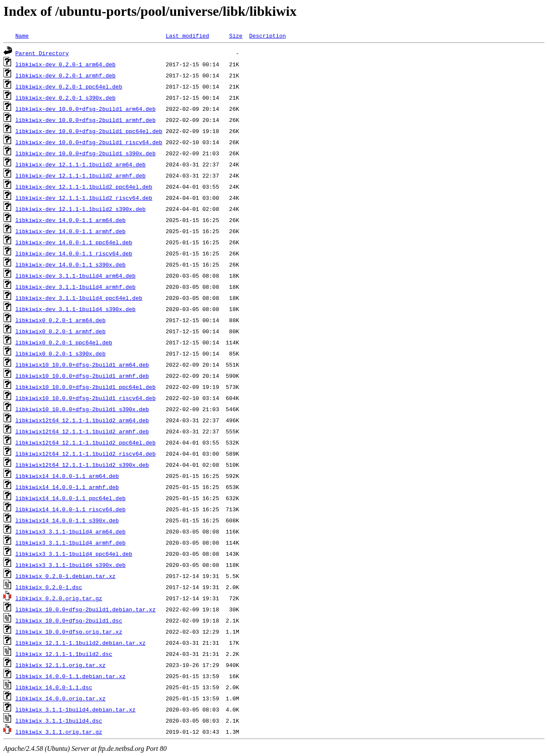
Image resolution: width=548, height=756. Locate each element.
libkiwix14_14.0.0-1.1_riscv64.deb (70, 509)
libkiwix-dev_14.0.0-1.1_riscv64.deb (74, 253)
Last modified (187, 36)
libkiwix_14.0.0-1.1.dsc (54, 687)
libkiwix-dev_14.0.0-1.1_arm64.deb (70, 220)
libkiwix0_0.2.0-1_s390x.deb (61, 353)
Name (22, 36)
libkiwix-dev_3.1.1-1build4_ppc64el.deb (79, 298)
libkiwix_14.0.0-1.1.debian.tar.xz (70, 676)
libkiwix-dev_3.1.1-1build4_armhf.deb (76, 287)
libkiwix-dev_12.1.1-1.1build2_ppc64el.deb (84, 187)
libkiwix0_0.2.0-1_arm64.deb (61, 320)
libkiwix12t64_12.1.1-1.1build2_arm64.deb (82, 420)
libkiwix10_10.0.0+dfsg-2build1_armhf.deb (82, 376)
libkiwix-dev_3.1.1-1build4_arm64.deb (76, 276)
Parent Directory (42, 53)
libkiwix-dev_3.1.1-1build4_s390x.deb (76, 309)
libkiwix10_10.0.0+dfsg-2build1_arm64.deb (82, 365)
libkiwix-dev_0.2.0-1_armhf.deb (66, 75)
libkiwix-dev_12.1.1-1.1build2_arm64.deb (80, 164)
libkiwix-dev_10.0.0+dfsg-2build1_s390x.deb (86, 153)
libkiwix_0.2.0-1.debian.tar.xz (66, 576)
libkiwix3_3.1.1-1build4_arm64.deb (70, 531)
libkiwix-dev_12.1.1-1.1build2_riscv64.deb (84, 198)
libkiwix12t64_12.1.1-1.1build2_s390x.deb (82, 465)
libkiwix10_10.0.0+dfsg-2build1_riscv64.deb (86, 398)
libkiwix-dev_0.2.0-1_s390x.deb (66, 98)
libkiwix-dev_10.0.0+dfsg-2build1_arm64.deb (86, 109)
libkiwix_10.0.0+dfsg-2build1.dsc (69, 620)
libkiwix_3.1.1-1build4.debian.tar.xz (76, 709)
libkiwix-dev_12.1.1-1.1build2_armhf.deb (80, 175)
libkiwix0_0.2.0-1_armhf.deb (61, 331)
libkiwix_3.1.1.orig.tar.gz (59, 732)
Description (268, 36)
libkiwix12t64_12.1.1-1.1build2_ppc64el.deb (86, 442)
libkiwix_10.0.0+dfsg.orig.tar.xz (69, 631)
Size (236, 36)
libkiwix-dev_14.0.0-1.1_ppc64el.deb (74, 242)
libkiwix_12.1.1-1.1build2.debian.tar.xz (80, 643)
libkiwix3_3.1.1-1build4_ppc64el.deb (74, 554)
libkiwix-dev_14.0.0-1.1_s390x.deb (70, 264)
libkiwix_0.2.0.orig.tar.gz (59, 598)
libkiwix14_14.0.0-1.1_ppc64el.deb (70, 498)
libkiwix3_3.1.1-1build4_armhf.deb (70, 543)
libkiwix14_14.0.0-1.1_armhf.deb (67, 487)
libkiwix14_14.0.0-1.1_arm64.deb (67, 476)
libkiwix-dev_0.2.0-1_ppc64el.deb (69, 86)
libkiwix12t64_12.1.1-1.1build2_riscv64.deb (86, 454)
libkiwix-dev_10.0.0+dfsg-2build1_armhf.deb (86, 120)
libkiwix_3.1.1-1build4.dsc (59, 720)
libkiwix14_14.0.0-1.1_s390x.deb (67, 520)
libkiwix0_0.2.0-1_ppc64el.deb (64, 342)
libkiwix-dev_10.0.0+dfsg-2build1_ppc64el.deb (89, 131)
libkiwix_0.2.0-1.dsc (49, 587)
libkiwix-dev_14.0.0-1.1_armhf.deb (70, 231)
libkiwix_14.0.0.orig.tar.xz (61, 698)
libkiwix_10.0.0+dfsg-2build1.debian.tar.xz (86, 609)
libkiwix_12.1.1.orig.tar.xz (61, 665)
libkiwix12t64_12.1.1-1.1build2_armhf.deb (82, 431)
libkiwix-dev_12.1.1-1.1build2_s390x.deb (80, 209)
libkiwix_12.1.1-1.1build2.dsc (64, 654)
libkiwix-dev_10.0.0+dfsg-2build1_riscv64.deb (89, 142)
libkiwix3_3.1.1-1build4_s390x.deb (70, 565)
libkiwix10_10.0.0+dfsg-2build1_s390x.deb (82, 409)
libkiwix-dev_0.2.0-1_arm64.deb (66, 64)
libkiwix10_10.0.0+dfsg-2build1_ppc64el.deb (86, 387)
